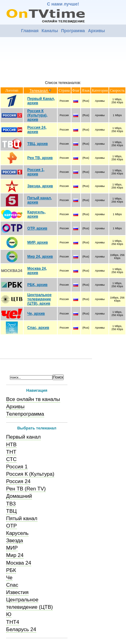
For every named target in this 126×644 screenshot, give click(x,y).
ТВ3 (11, 504)
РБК (11, 570)
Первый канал (23, 437)
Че (9, 578)
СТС (11, 459)
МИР (12, 548)
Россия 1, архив (36, 172)
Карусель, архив (36, 214)
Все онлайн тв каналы (33, 399)
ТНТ (11, 452)
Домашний (19, 496)
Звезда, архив (40, 186)
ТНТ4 (13, 622)
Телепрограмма (25, 414)
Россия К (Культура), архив (37, 115)
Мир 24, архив (40, 257)
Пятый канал (22, 518)
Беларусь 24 (21, 629)
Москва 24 (19, 563)
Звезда (15, 541)
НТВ (11, 445)
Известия (17, 592)
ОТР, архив (37, 228)
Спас (12, 585)
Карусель (17, 533)
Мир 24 (15, 555)
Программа (73, 31)
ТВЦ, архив (38, 144)
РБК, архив (37, 285)
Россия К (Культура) (30, 474)
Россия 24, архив (37, 130)
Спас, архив (38, 328)
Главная (30, 31)
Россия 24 (18, 481)
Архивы (96, 31)
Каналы (50, 31)
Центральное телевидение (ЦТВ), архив (39, 299)
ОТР (11, 526)
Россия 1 (17, 467)
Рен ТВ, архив (40, 158)
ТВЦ (11, 511)
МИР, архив (38, 242)
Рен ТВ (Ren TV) (26, 489)
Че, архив (36, 314)
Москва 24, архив (37, 271)
